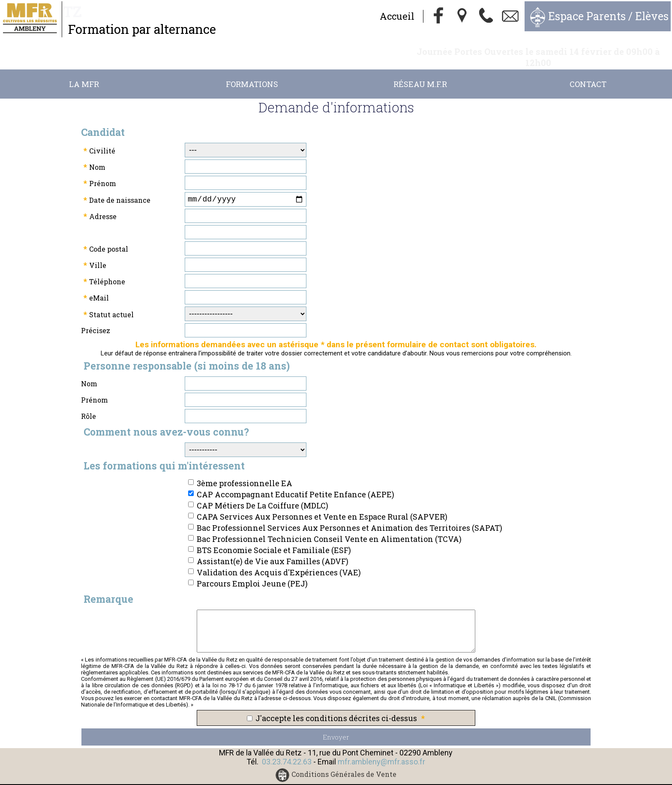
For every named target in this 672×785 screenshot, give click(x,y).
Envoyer (336, 728)
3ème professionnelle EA (244, 474)
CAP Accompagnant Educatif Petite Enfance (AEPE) (295, 485)
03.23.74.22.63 (287, 752)
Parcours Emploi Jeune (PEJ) (252, 574)
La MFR (84, 73)
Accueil (397, 16)
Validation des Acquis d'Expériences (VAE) (279, 563)
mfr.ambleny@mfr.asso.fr (381, 752)
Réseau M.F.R (420, 73)
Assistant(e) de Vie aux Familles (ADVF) (273, 552)
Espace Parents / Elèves (608, 16)
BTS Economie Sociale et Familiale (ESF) (274, 541)
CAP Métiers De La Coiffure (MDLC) (262, 496)
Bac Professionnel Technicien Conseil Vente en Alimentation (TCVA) (329, 529)
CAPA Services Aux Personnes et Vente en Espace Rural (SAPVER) (322, 507)
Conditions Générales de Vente (344, 765)
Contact (588, 73)
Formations (252, 73)
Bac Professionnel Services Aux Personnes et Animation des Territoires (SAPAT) (349, 518)
